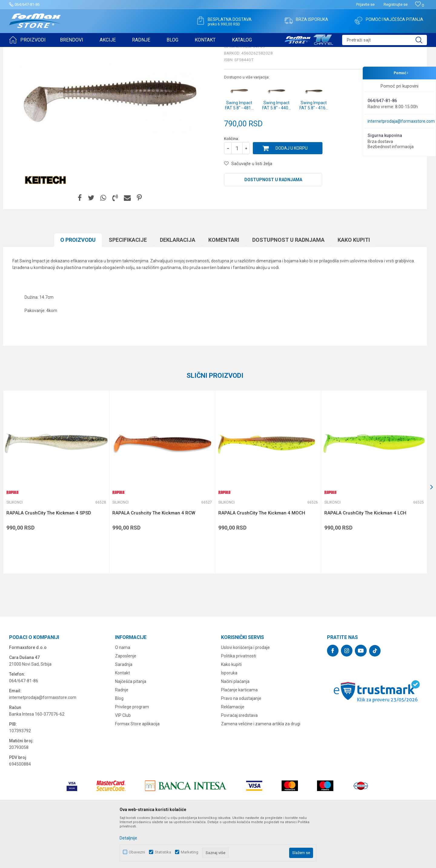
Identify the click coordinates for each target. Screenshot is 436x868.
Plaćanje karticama (239, 737)
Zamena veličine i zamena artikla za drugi (261, 771)
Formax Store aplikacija (137, 771)
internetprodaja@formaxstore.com (401, 121)
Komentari (224, 287)
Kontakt (122, 720)
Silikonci (84, 51)
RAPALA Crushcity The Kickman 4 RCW (154, 560)
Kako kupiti (354, 287)
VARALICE (64, 51)
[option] (111, 146)
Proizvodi (43, 51)
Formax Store (20, 51)
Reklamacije (233, 754)
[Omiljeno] (419, 5)
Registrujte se (396, 4)
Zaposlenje (126, 703)
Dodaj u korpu (292, 195)
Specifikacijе (128, 287)
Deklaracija (178, 287)
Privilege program (132, 754)
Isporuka (229, 720)
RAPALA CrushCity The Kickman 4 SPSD (49, 560)
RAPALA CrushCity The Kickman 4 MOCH (262, 560)
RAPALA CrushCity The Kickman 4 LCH (365, 560)
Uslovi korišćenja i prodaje (245, 694)
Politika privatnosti (239, 703)
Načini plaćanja (235, 728)
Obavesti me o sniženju (395, 167)
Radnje (122, 737)
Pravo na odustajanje (241, 745)
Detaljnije (128, 838)
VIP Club (123, 762)
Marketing (190, 852)
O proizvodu (78, 287)
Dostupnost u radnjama (273, 227)
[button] (385, 40)
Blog (119, 745)
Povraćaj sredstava (239, 762)
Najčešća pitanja (131, 728)
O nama (123, 694)
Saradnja (124, 711)
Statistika (163, 852)
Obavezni (137, 852)
